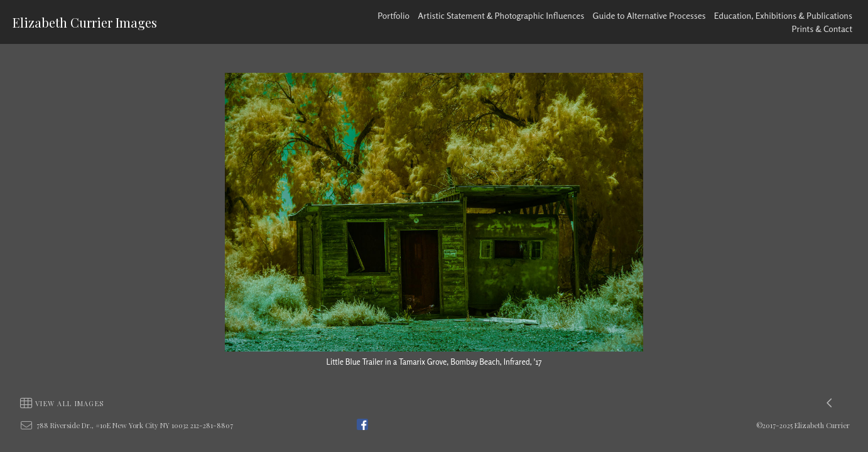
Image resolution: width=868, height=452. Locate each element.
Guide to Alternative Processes (649, 15)
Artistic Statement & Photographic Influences (501, 15)
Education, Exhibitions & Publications (783, 15)
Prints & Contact (822, 29)
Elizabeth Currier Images (85, 22)
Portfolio (393, 15)
